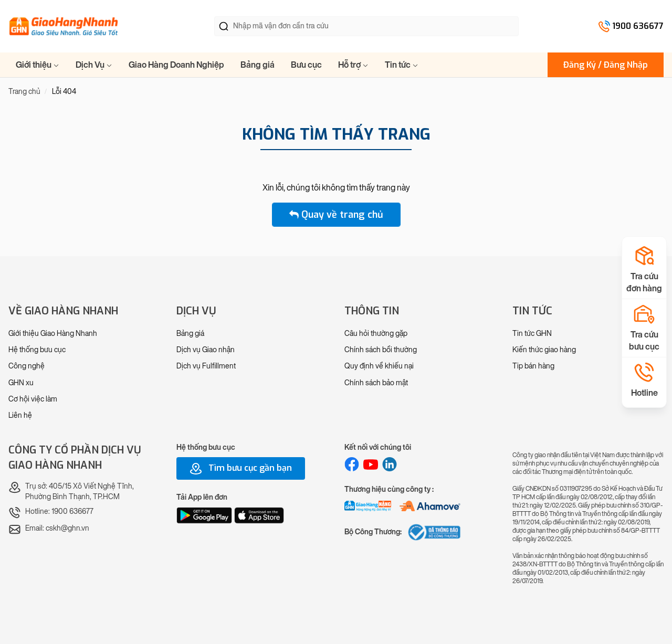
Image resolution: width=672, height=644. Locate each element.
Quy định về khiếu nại (379, 366)
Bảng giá (258, 65)
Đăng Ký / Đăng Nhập (606, 65)
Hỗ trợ (353, 65)
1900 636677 (638, 26)
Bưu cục (306, 65)
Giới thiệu (38, 65)
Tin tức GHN (532, 334)
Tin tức (402, 65)
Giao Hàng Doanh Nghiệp (176, 65)
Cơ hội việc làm (33, 399)
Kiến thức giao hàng (544, 350)
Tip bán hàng (533, 366)
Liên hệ (20, 415)
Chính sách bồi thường (381, 350)
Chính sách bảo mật (376, 383)
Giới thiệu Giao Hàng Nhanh (53, 334)
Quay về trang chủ (336, 215)
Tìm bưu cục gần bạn (241, 469)
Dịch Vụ (94, 65)
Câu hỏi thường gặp (376, 334)
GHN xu (21, 383)
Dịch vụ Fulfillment (206, 366)
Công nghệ (27, 366)
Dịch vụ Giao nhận (206, 350)
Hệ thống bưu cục (37, 350)
